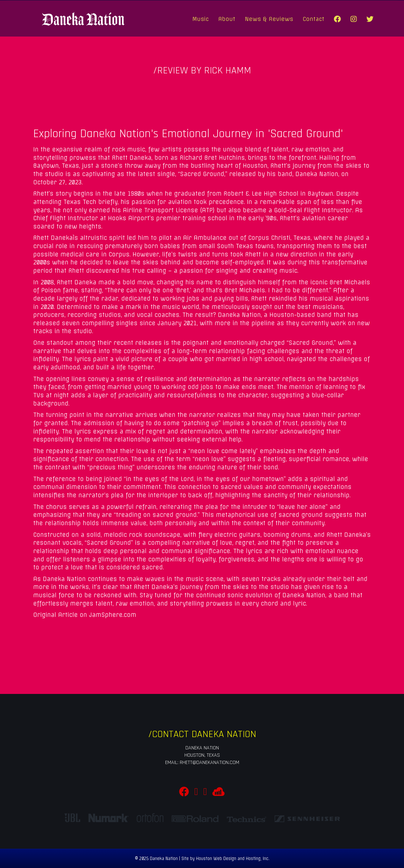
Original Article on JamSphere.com (85, 615)
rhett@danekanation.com (209, 763)
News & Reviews (269, 19)
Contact (313, 19)
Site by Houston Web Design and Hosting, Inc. (225, 859)
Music (201, 19)
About (227, 19)
